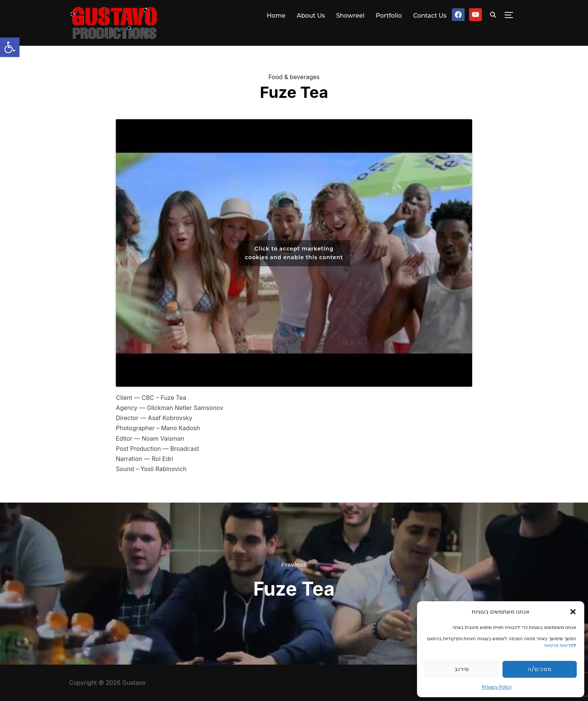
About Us (311, 16)
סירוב (462, 669)
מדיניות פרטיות (559, 645)
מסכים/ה (539, 669)
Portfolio (389, 16)
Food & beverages (294, 77)
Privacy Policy (497, 687)
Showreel (350, 16)
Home (276, 16)
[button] (10, 47)
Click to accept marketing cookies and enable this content (294, 253)
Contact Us (430, 16)
